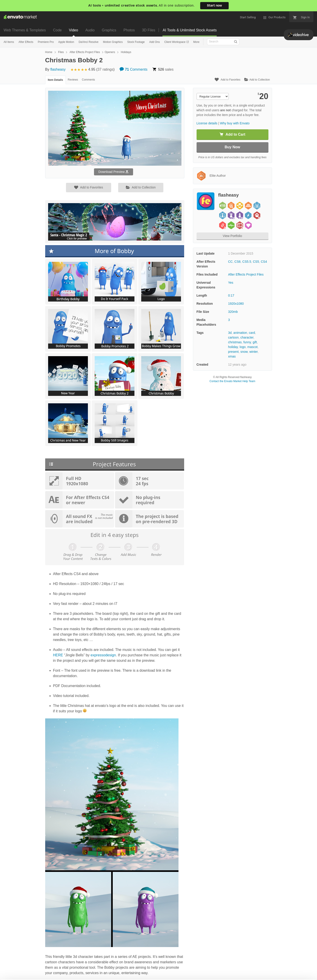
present (234, 352)
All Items (9, 42)
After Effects (26, 42)
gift (255, 342)
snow (244, 352)
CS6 (238, 262)
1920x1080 (236, 304)
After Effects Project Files (85, 52)
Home (49, 52)
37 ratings (105, 69)
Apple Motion (66, 42)
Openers (110, 52)
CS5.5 (247, 262)
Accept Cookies (213, 970)
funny (247, 342)
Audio (90, 30)
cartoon (234, 337)
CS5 (256, 262)
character (247, 337)
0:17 (231, 295)
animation (240, 333)
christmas (235, 342)
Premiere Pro (46, 42)
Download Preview (114, 172)
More (196, 42)
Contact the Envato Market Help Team (232, 381)
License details (207, 123)
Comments (133, 69)
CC (230, 262)
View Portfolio (232, 236)
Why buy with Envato (235, 123)
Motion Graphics (113, 42)
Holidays (126, 52)
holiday (233, 347)
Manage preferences (280, 970)
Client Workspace (175, 42)
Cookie (61, 974)
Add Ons (154, 42)
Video (74, 30)
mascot (252, 347)
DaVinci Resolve (89, 42)
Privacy (81, 974)
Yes (231, 283)
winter (254, 352)
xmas (232, 356)
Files (61, 52)
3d (230, 333)
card (252, 333)
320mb (233, 312)
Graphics (109, 30)
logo (243, 347)
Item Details (55, 80)
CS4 (264, 262)
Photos (129, 30)
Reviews (73, 80)
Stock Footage (136, 42)
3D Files (149, 30)
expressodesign (103, 655)
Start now (214, 6)
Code (57, 30)
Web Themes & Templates (25, 30)
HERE (58, 655)
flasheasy (58, 69)
